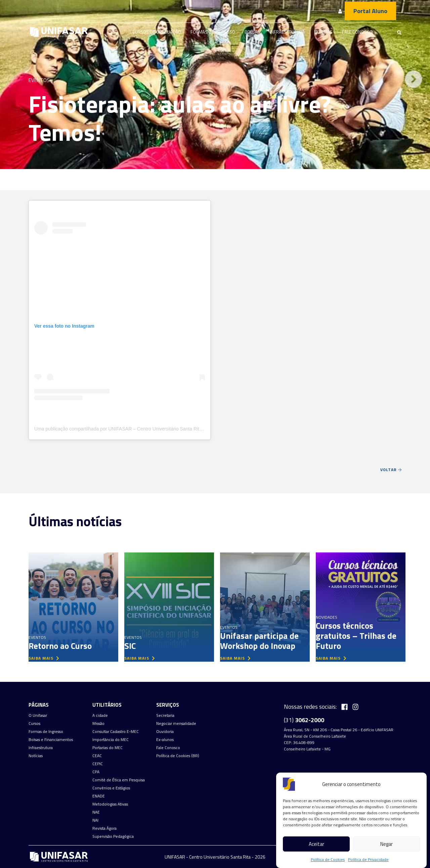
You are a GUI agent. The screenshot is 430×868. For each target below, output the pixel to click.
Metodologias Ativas (110, 804)
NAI (95, 820)
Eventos (39, 80)
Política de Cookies (328, 859)
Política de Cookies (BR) (178, 756)
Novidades (327, 617)
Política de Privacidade (368, 859)
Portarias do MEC (107, 748)
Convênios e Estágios (111, 788)
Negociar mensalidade (176, 724)
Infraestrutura (287, 32)
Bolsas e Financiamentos (51, 740)
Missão (98, 724)
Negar (386, 844)
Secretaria (165, 715)
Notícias (323, 32)
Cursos (34, 724)
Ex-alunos (165, 740)
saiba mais (44, 658)
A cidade (100, 715)
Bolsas (252, 32)
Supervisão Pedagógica (113, 836)
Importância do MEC (111, 740)
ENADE (99, 796)
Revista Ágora (104, 828)
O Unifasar (38, 715)
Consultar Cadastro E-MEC (116, 732)
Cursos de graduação (157, 32)
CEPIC (98, 764)
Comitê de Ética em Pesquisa (119, 780)
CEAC (97, 756)
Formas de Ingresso (213, 32)
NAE (96, 812)
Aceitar (316, 844)
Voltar (391, 470)
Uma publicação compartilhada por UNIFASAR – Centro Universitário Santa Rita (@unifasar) (131, 429)
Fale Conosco (357, 32)
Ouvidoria (165, 732)
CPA (96, 772)
